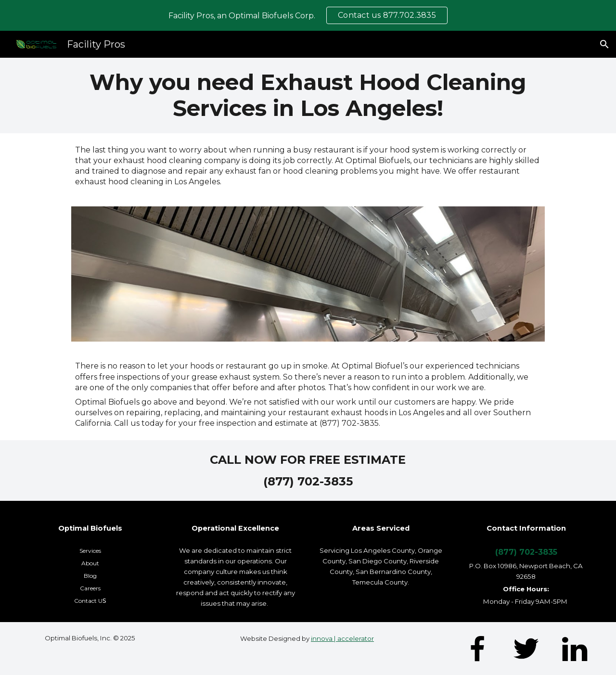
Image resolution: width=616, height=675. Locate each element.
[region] (308, 15)
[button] (604, 44)
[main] (308, 96)
